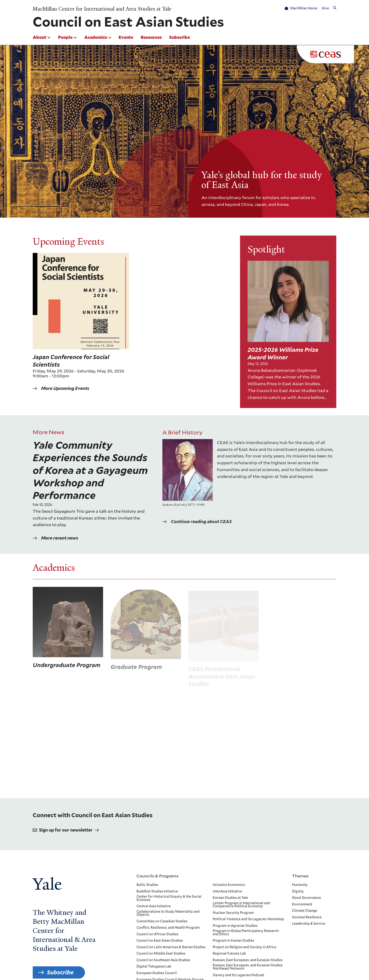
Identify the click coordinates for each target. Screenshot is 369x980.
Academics (96, 37)
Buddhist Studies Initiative (157, 892)
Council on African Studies (157, 934)
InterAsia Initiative (227, 892)
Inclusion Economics (229, 885)
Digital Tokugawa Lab (154, 967)
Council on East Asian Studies (160, 941)
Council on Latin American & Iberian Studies (171, 947)
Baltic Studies (147, 885)
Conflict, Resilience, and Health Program (168, 928)
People (65, 37)
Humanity (300, 885)
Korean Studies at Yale (230, 898)
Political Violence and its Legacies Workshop (248, 919)
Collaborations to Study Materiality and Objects (168, 913)
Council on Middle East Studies (161, 954)
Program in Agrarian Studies (235, 926)
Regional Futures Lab (229, 954)
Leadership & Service (309, 924)
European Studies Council (157, 973)
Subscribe (180, 37)
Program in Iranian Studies (233, 941)
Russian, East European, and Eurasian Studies (247, 960)
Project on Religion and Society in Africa (244, 947)
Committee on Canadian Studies (162, 921)
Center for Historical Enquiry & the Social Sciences (169, 898)
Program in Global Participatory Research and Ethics (245, 933)
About (40, 37)
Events (126, 37)
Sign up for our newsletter (66, 830)
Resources (151, 37)
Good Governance (307, 898)
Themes (300, 876)
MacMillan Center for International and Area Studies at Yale (102, 9)
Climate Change (305, 911)
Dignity (298, 892)
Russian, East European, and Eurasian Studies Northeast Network (247, 967)
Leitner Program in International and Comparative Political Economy (241, 905)
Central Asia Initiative (154, 906)
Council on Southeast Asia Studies (163, 960)
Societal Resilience (307, 917)
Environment (302, 904)
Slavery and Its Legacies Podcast (238, 975)
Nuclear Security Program (233, 913)
